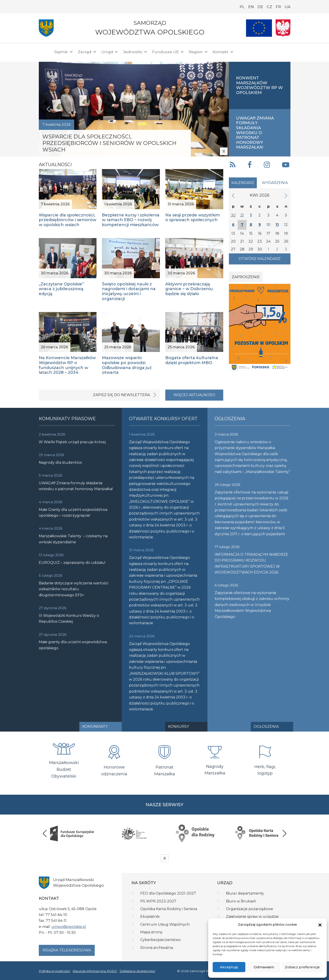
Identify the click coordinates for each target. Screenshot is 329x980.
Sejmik (64, 52)
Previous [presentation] (45, 833)
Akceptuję (229, 967)
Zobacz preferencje (302, 967)
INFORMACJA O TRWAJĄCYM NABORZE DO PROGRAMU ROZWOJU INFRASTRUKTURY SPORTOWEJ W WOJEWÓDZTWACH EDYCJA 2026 (251, 563)
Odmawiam (264, 967)
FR (278, 7)
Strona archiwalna (157, 948)
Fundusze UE (168, 52)
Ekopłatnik (150, 917)
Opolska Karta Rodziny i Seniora (169, 909)
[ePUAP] (287, 51)
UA (288, 7)
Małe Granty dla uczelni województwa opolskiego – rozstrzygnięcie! (73, 513)
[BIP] (272, 51)
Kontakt (223, 52)
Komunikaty (95, 726)
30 (233, 215)
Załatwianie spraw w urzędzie (252, 917)
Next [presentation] (284, 833)
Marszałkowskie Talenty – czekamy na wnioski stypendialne (73, 539)
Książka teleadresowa (67, 950)
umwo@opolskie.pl (69, 927)
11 (277, 225)
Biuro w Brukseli (241, 901)
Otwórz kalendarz (260, 259)
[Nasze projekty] (259, 28)
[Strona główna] (44, 52)
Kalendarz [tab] (243, 183)
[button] (320, 925)
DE (260, 7)
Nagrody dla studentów (60, 462)
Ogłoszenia (266, 726)
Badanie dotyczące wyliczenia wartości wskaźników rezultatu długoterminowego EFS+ (74, 589)
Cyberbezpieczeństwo (160, 940)
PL (242, 7)
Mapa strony (151, 932)
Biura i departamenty (245, 893)
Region (198, 52)
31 (242, 215)
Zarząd (87, 52)
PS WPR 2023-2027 (158, 901)
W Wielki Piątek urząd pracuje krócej (72, 442)
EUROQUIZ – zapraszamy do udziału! (72, 563)
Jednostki (135, 52)
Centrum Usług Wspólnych (165, 924)
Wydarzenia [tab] (275, 183)
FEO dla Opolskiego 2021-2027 (168, 893)
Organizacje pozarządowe (250, 909)
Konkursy (178, 726)
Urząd (110, 52)
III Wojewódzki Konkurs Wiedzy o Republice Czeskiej (69, 619)
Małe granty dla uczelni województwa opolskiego (73, 645)
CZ (269, 7)
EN (251, 7)
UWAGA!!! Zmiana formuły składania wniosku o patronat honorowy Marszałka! (76, 486)
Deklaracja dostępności (137, 971)
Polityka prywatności (54, 971)
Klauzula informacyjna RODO (95, 971)
